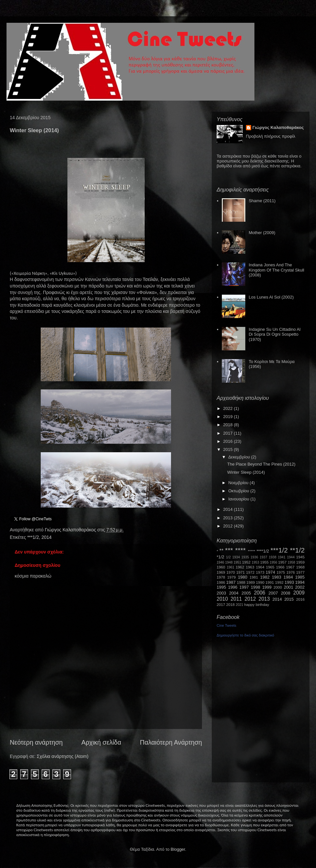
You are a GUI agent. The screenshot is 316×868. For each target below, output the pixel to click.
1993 (289, 582)
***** (252, 551)
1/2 (228, 557)
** (222, 551)
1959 (300, 562)
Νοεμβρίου (239, 483)
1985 (300, 577)
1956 (273, 562)
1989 (251, 582)
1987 (231, 582)
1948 (229, 562)
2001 (288, 587)
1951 (237, 562)
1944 (291, 557)
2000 (278, 587)
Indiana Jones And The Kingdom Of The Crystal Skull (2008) (276, 270)
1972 (250, 572)
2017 (229, 433)
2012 (229, 526)
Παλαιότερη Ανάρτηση (171, 742)
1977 (300, 572)
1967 (290, 567)
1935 (245, 557)
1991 (270, 582)
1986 (221, 582)
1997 (244, 587)
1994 (300, 582)
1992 (279, 582)
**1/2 (297, 550)
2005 (246, 593)
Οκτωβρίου (239, 491)
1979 (232, 577)
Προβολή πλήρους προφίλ (271, 136)
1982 (265, 577)
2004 (234, 593)
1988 (241, 582)
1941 (282, 557)
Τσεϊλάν (150, 279)
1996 (233, 587)
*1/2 (220, 557)
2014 (46, 537)
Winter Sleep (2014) (246, 472)
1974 (270, 572)
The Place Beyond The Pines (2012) (261, 464)
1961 (230, 567)
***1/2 (33, 537)
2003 (221, 593)
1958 (291, 562)
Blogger (178, 849)
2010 (222, 599)
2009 (299, 593)
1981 (254, 577)
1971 (240, 572)
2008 (286, 593)
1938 (273, 557)
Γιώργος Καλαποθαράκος (71, 530)
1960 (221, 567)
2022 (229, 408)
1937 (263, 557)
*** (229, 550)
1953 (255, 562)
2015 (229, 449)
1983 (276, 577)
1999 (267, 587)
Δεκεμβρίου (240, 457)
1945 (300, 557)
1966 (280, 567)
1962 (240, 567)
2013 (229, 518)
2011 (236, 599)
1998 (256, 587)
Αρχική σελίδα (101, 742)
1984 (288, 577)
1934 (236, 557)
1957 (282, 562)
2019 (229, 417)
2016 (229, 441)
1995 (221, 587)
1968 (300, 567)
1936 (254, 557)
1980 (243, 577)
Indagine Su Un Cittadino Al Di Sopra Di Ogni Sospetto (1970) (274, 334)
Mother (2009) (262, 233)
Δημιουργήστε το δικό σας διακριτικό (245, 635)
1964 (260, 567)
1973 (260, 572)
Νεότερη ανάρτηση (36, 742)
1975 (281, 572)
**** (240, 550)
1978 (221, 577)
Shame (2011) (262, 201)
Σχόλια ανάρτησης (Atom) (63, 756)
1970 (231, 572)
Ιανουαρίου (239, 499)
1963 (250, 567)
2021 (240, 605)
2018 (229, 425)
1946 (220, 562)
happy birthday (257, 604)
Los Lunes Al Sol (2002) (271, 297)
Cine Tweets (226, 625)
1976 (291, 572)
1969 (221, 572)
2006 (259, 593)
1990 (260, 582)
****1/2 (263, 551)
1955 (264, 562)
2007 (273, 593)
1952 (246, 562)
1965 (270, 567)
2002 (300, 587)
